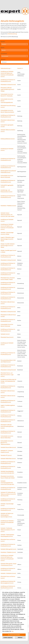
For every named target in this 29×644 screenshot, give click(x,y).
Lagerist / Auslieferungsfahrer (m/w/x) (8, 406)
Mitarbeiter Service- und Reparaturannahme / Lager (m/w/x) (7, 375)
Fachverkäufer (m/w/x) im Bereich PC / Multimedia (7, 95)
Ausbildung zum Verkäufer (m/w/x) (7, 149)
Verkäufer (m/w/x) (5, 334)
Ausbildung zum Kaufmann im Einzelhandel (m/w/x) (8, 80)
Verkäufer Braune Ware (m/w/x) (8, 447)
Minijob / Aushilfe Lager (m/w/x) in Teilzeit (8, 251)
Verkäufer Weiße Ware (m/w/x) (8, 458)
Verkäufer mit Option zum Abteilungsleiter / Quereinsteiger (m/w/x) (7, 515)
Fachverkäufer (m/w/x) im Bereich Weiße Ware (7, 437)
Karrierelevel (4, 53)
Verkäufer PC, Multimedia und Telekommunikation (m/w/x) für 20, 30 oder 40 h (8, 494)
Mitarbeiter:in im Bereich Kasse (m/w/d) (8, 316)
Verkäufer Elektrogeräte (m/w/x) (8, 549)
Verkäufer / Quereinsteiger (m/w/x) (7, 505)
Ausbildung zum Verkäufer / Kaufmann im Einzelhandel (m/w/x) (7, 522)
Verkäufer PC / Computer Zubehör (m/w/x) (7, 451)
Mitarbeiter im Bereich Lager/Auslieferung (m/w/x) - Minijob (8, 89)
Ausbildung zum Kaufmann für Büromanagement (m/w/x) (8, 582)
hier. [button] (13, 631)
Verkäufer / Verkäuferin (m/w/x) (8, 573)
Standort (3, 42)
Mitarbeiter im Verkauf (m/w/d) (8, 84)
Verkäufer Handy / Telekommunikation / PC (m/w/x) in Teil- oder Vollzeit (7, 215)
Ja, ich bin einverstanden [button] (14, 635)
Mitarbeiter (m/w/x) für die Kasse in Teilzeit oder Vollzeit (8, 477)
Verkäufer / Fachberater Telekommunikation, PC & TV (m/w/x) (8, 530)
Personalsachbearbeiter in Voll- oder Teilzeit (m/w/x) (8, 361)
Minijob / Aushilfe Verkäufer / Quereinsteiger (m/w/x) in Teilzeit (8, 246)
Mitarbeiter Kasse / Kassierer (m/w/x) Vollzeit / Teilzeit (8, 279)
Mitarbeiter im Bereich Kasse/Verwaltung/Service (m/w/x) (7, 426)
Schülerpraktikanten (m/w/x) (8, 139)
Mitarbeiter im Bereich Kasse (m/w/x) (8, 121)
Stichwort (3, 59)
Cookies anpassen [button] (8, 638)
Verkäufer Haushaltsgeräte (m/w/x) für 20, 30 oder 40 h (7, 472)
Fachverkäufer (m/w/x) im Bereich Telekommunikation (7, 111)
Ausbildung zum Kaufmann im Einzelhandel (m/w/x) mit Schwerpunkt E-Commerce (8, 588)
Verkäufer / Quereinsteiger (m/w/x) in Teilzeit (7, 233)
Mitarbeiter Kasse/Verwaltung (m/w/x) (8, 106)
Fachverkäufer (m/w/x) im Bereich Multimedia (7, 176)
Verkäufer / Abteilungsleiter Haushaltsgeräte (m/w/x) (7, 535)
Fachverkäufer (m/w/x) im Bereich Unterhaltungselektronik (7, 101)
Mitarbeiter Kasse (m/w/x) (7, 337)
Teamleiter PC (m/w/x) (6, 455)
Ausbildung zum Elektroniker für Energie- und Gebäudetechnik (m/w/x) (8, 381)
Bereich (3, 47)
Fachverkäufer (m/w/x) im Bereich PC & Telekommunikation (7, 442)
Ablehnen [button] (20, 638)
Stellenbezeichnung (6, 68)
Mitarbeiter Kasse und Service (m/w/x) (8, 540)
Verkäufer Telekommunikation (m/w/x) (8, 131)
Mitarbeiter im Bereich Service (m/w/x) (8, 396)
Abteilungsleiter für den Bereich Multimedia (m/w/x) (8, 172)
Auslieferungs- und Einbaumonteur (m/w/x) (6, 191)
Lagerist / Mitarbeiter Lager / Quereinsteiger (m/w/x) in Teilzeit (8, 239)
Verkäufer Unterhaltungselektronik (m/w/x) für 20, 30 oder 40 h (7, 483)
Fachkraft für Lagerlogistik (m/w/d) (7, 126)
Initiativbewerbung (12, 34)
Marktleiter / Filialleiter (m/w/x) (8, 206)
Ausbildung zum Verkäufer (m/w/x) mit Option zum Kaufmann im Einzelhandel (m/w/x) (7, 74)
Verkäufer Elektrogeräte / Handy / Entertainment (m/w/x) (8, 564)
